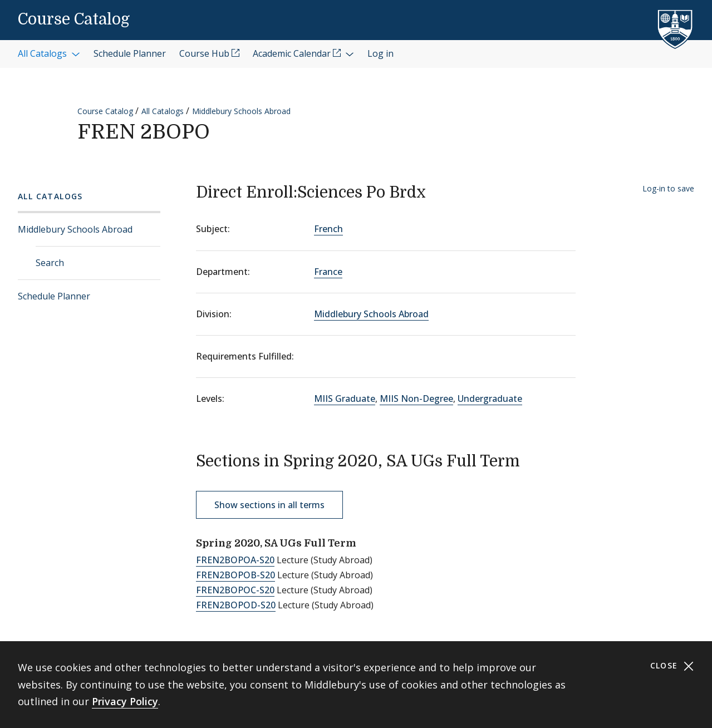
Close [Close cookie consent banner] (672, 666)
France (328, 272)
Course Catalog (74, 19)
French (328, 229)
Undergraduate (490, 399)
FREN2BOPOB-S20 (235, 575)
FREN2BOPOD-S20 (236, 605)
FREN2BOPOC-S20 (235, 590)
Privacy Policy (125, 701)
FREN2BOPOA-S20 (235, 560)
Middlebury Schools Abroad (241, 111)
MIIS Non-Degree (416, 399)
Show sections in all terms (269, 505)
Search (50, 263)
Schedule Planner (54, 296)
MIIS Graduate (345, 399)
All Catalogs (163, 111)
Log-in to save (668, 188)
